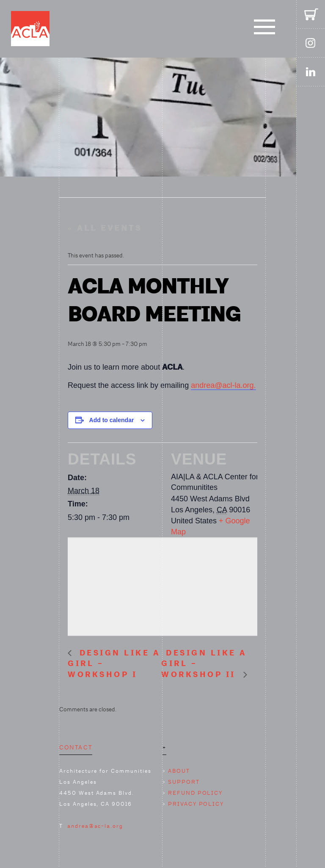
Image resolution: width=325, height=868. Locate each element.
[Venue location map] (162, 585)
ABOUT (179, 771)
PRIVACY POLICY (196, 804)
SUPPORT (184, 782)
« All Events (105, 228)
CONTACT (76, 747)
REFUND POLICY (195, 793)
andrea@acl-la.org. (223, 385)
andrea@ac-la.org (95, 826)
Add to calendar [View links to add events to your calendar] (112, 420)
